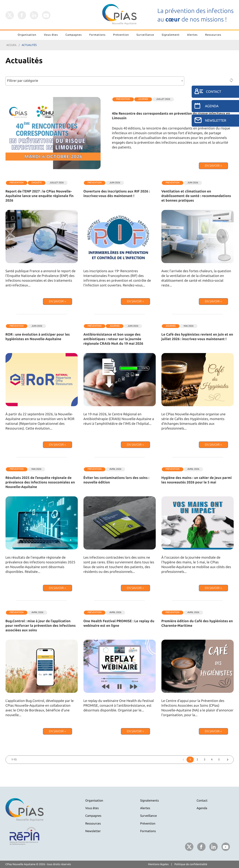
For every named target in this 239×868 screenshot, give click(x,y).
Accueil (12, 45)
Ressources (213, 35)
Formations (97, 35)
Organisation (27, 35)
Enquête (37, 183)
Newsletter (93, 831)
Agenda (202, 808)
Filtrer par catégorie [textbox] (23, 81)
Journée (143, 99)
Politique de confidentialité (191, 864)
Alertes (192, 35)
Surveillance (145, 35)
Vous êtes (51, 35)
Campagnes (74, 35)
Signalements (149, 801)
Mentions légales (158, 864)
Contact (202, 801)
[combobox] (95, 81)
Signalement (171, 35)
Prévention (121, 35)
